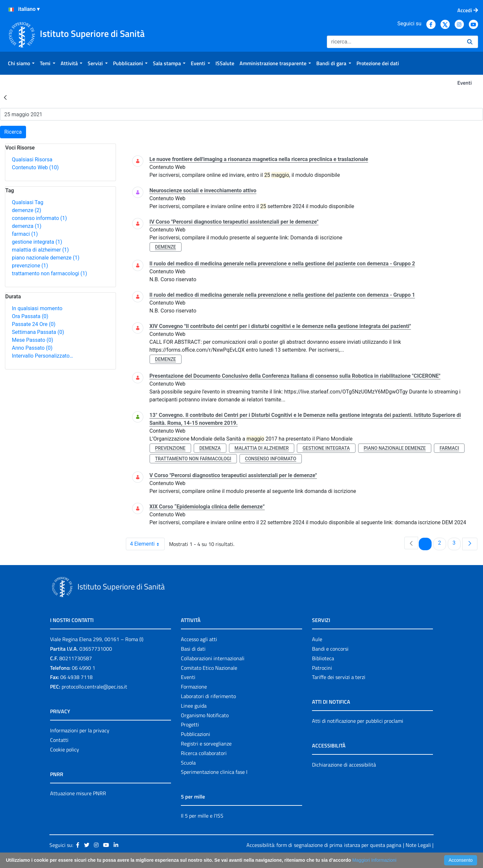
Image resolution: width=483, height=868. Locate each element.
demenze (27, 210)
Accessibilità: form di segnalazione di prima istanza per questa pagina (324, 845)
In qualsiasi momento (37, 308)
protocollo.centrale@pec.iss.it (94, 687)
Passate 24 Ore (34, 324)
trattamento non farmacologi (49, 273)
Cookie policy (65, 749)
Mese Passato (32, 340)
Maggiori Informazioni (374, 860)
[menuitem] (21, 63)
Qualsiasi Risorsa (32, 160)
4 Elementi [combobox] (147, 544)
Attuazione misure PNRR (78, 793)
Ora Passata (30, 316)
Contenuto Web (35, 167)
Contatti (59, 740)
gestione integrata (37, 242)
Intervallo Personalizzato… (43, 356)
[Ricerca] (394, 42)
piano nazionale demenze (46, 258)
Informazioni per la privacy (80, 730)
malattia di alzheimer (40, 250)
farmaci (25, 234)
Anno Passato (32, 348)
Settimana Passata (38, 332)
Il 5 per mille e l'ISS (202, 816)
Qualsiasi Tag (28, 202)
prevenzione (30, 266)
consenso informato (39, 218)
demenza (27, 226)
